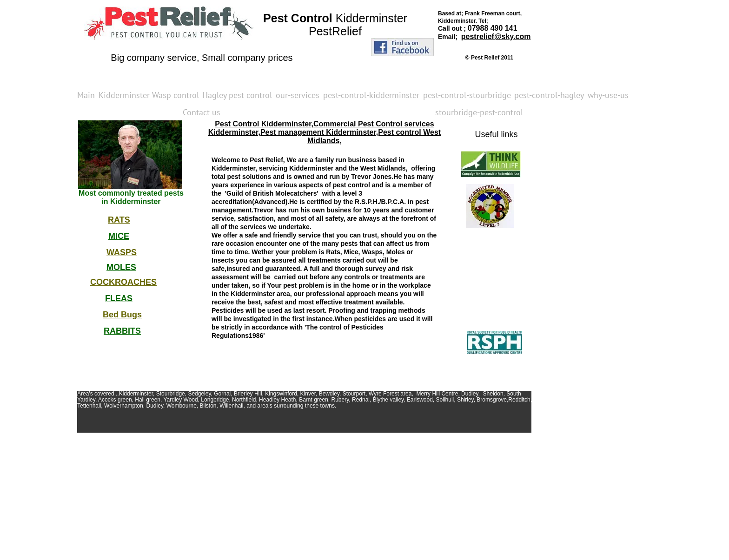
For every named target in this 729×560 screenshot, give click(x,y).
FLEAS (119, 298)
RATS (119, 220)
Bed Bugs (122, 315)
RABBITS (122, 331)
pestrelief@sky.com (496, 36)
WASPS (122, 252)
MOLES (121, 267)
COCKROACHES (123, 282)
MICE (119, 236)
